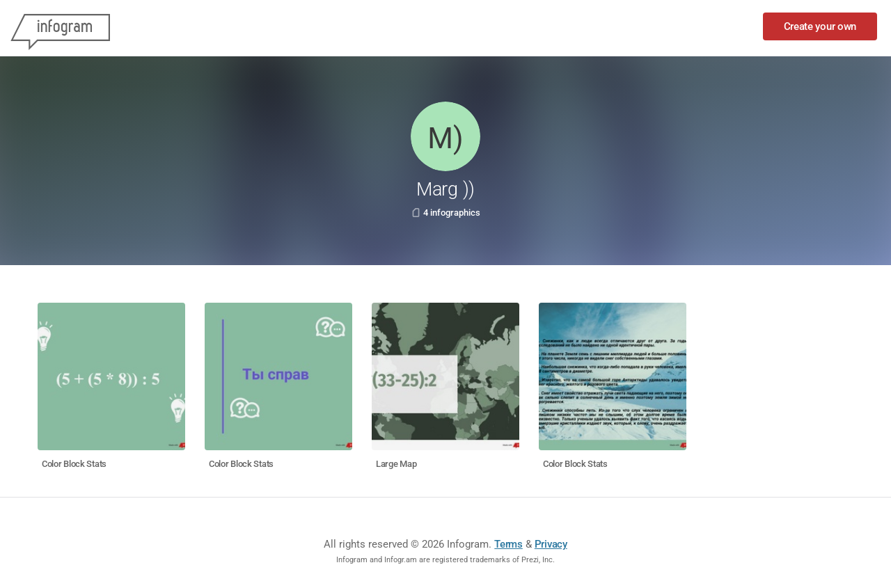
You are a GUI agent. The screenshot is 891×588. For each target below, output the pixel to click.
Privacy (551, 544)
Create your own (820, 26)
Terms (508, 544)
